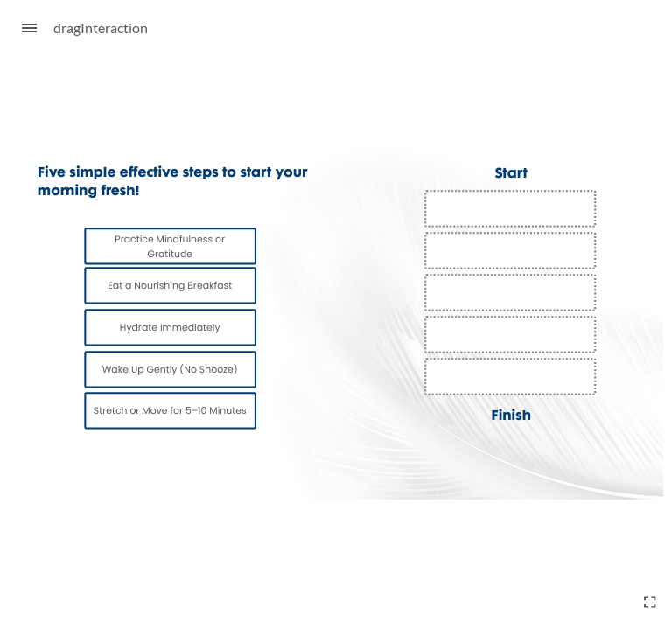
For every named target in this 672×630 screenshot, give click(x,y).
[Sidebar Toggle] (22, 28)
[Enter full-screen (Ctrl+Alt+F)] (650, 602)
